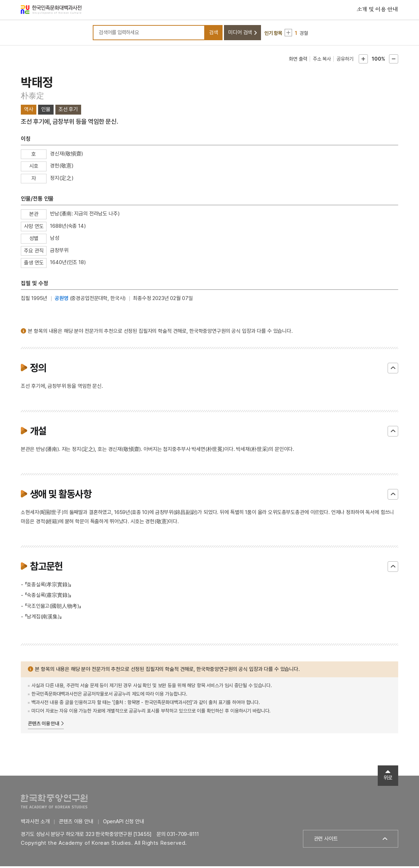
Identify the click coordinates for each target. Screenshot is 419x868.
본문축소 (394, 61)
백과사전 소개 (35, 823)
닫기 (393, 370)
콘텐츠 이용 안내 (44, 725)
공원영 (62, 300)
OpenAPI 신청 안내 (124, 823)
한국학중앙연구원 (54, 803)
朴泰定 (32, 97)
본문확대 (363, 61)
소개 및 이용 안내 (377, 10)
